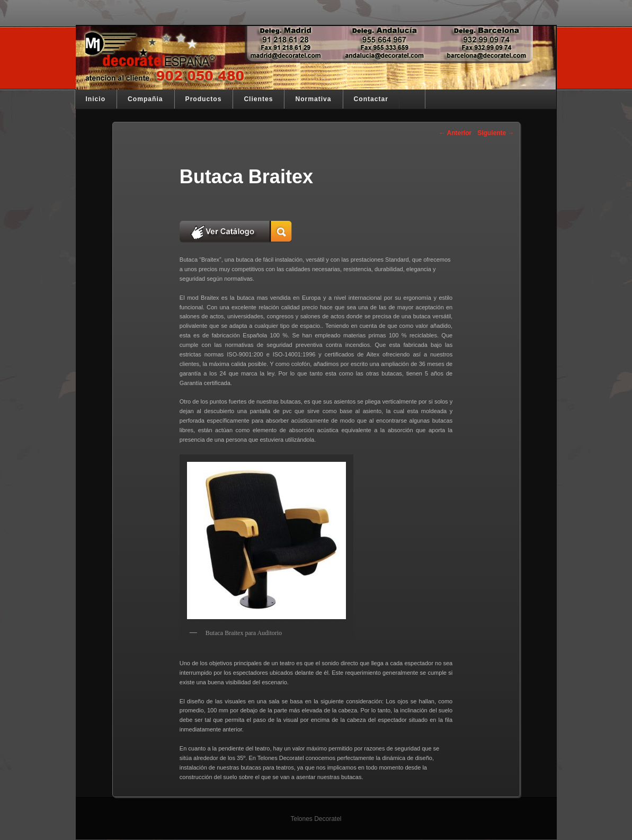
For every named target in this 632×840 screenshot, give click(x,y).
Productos (204, 99)
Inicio (96, 99)
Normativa (313, 99)
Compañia (145, 99)
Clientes (258, 99)
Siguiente (496, 133)
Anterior (456, 133)
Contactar (371, 99)
